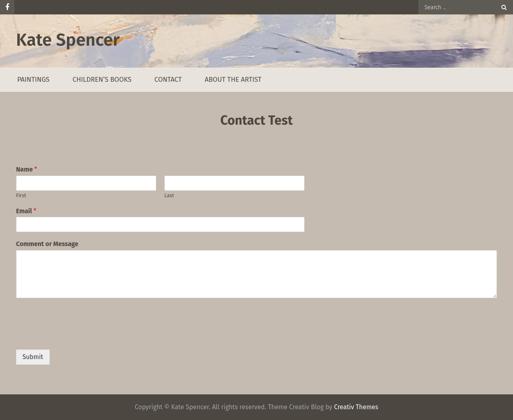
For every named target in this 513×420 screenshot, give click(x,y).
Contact (168, 80)
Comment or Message (47, 244)
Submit (33, 357)
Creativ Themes (356, 407)
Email (26, 211)
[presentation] (77, 336)
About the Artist (233, 80)
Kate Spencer (68, 40)
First (21, 195)
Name (27, 169)
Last (169, 195)
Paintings (33, 80)
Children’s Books (102, 80)
